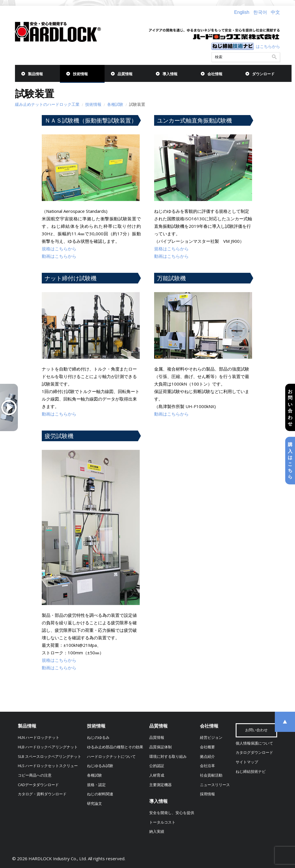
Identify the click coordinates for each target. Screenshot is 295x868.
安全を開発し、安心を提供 (172, 813)
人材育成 (157, 775)
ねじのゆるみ (98, 738)
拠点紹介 (207, 757)
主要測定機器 (160, 785)
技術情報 (80, 74)
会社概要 (207, 747)
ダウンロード (263, 74)
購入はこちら (290, 461)
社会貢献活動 (211, 775)
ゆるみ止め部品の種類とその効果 (115, 747)
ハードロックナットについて (111, 757)
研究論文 (94, 804)
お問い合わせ (290, 407)
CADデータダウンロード (38, 785)
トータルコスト (162, 822)
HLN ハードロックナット (39, 738)
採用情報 (207, 794)
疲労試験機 (59, 436)
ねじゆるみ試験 (100, 766)
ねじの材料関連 (100, 794)
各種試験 (115, 104)
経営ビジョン (211, 738)
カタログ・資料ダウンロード (42, 794)
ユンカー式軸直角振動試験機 (194, 120)
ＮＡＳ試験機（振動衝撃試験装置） (91, 120)
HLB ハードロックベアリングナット (48, 747)
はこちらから (268, 46)
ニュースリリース (215, 785)
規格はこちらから (59, 249)
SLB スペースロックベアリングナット (50, 757)
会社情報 (215, 74)
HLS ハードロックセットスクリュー (48, 766)
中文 (275, 12)
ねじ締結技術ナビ (251, 772)
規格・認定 (96, 785)
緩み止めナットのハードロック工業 (47, 104)
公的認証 (157, 766)
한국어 (260, 12)
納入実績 (157, 832)
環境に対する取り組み (168, 757)
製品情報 (35, 74)
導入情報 (170, 74)
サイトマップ (247, 762)
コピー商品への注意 (35, 775)
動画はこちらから (59, 256)
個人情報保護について (254, 743)
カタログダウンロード (254, 753)
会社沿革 (207, 766)
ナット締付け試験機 (71, 278)
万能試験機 (171, 278)
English (242, 12)
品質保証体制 (160, 747)
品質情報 (125, 74)
